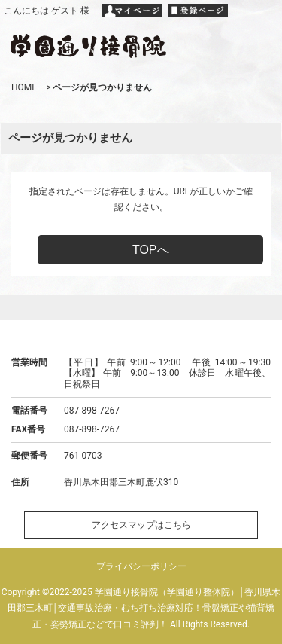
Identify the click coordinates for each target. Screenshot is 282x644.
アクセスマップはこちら (141, 525)
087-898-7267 (92, 411)
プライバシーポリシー (141, 566)
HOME (24, 87)
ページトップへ (141, 307)
